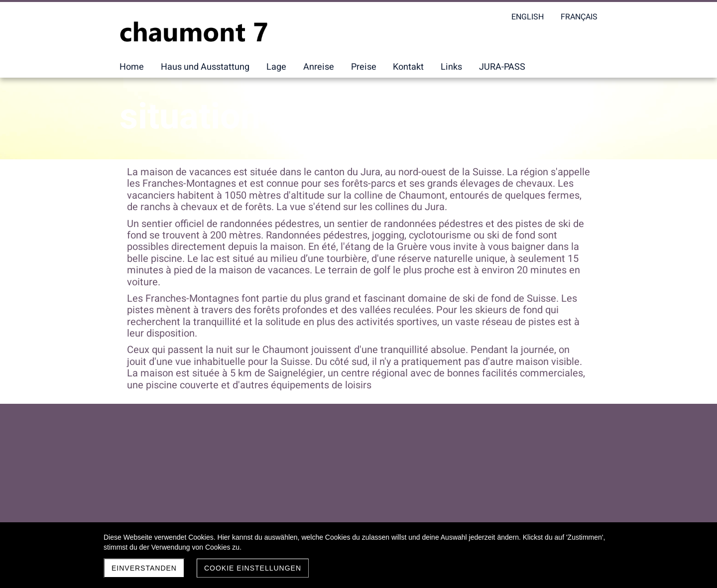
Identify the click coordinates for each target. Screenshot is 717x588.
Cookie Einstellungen (253, 568)
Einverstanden (144, 568)
